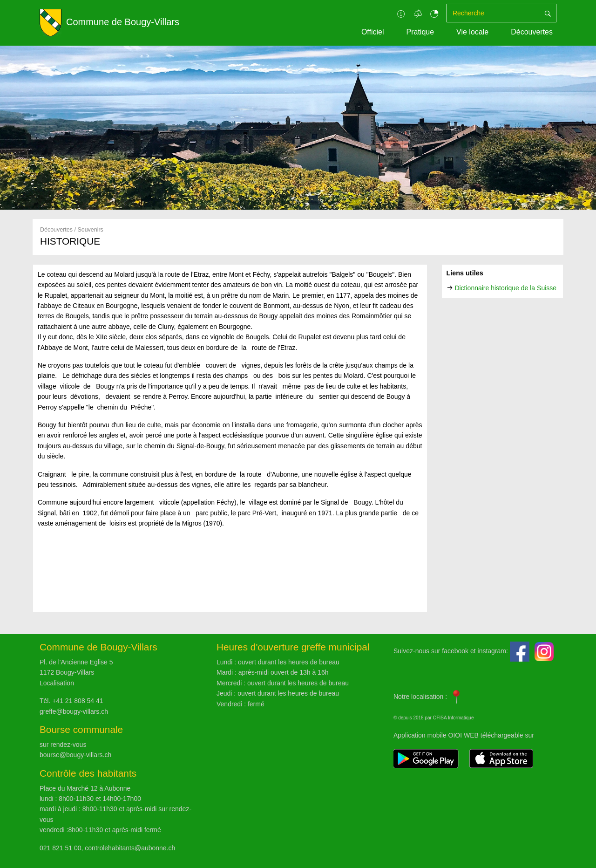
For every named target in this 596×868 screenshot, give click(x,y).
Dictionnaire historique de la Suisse (505, 288)
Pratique (420, 32)
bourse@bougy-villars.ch (75, 755)
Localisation (57, 683)
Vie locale (472, 32)
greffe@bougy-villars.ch (74, 711)
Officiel (373, 32)
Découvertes (532, 32)
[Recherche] (493, 13)
